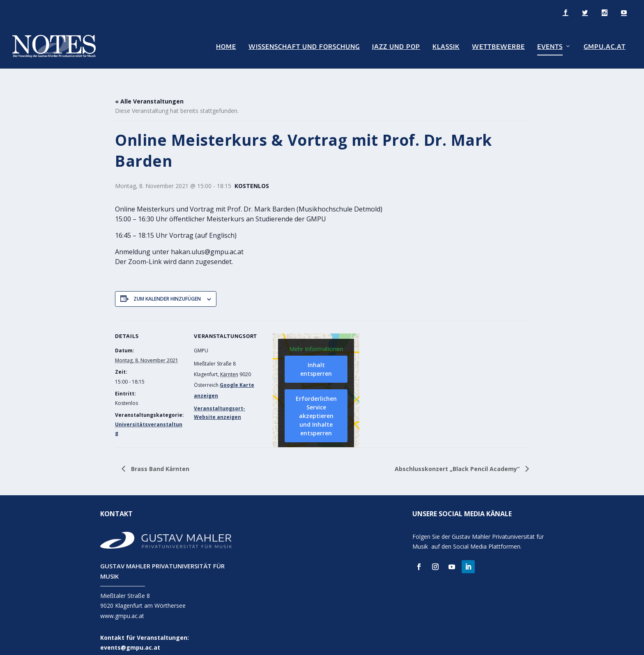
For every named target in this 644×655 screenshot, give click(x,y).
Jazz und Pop (396, 46)
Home (226, 46)
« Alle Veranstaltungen (149, 89)
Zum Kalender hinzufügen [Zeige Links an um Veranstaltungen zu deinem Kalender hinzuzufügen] (167, 287)
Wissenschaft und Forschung (304, 46)
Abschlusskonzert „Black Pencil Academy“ (458, 456)
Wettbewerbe (498, 46)
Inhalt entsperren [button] (316, 357)
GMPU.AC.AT (605, 46)
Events (550, 46)
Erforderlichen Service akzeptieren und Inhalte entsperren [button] (316, 404)
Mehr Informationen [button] (316, 337)
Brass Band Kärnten (159, 456)
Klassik (446, 46)
